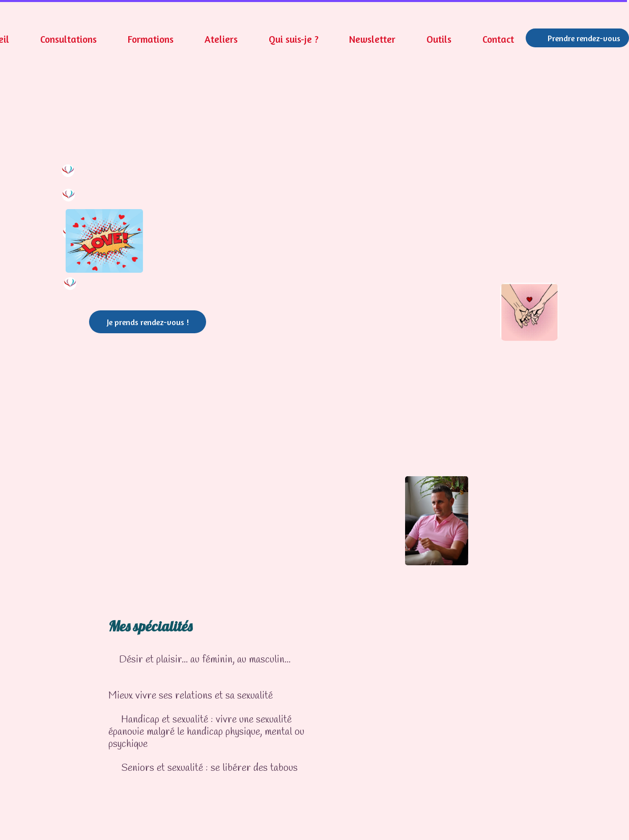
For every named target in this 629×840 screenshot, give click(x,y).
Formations (151, 39)
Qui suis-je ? (294, 39)
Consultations (68, 39)
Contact (498, 39)
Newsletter (372, 39)
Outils (439, 39)
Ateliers (221, 39)
